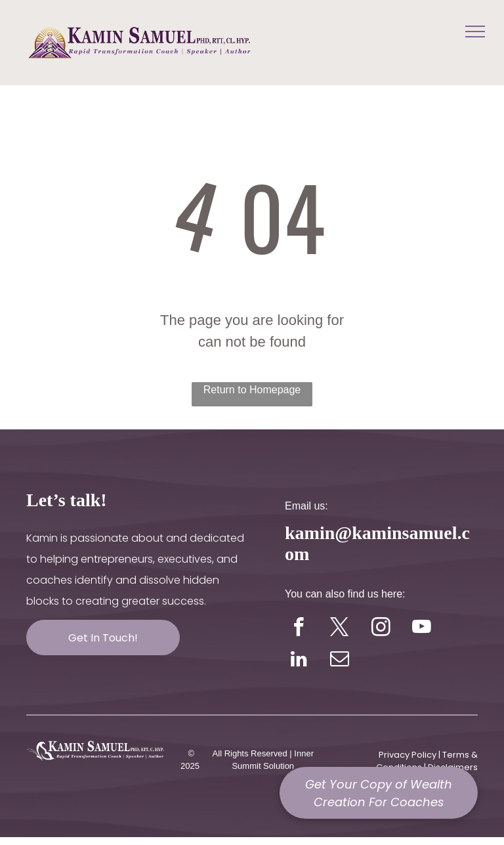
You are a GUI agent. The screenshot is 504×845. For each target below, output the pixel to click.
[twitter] (340, 629)
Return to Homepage (252, 390)
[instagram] (381, 629)
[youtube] (422, 629)
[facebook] (299, 629)
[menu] (475, 32)
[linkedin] (299, 661)
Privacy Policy (408, 755)
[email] (340, 661)
